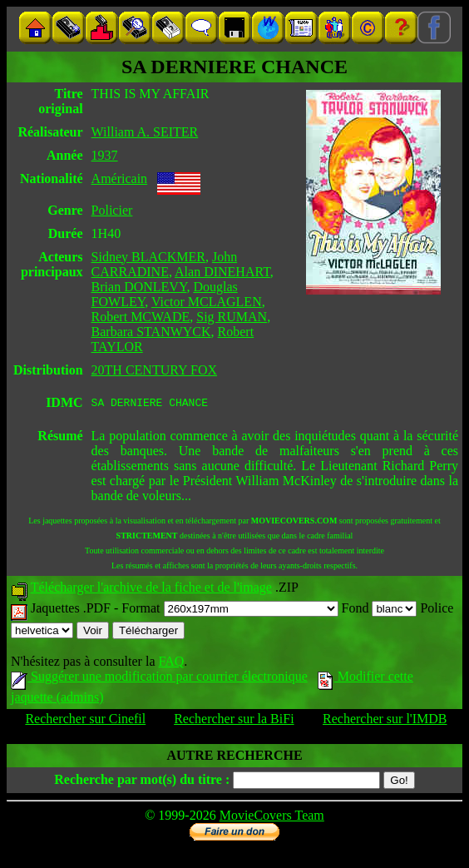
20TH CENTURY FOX (154, 370)
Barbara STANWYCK (151, 332)
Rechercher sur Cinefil (85, 721)
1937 (105, 155)
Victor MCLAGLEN (207, 302)
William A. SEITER (145, 132)
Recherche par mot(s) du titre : (142, 782)
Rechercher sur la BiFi (234, 721)
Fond (380, 610)
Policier (112, 210)
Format (230, 610)
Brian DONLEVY (139, 287)
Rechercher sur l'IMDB (385, 721)
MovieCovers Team (272, 818)
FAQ (171, 664)
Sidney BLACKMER (148, 257)
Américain (120, 179)
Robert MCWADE (141, 317)
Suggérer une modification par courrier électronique (159, 679)
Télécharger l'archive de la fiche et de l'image (151, 590)
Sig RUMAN (232, 317)
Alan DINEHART (222, 272)
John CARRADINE (165, 264)
